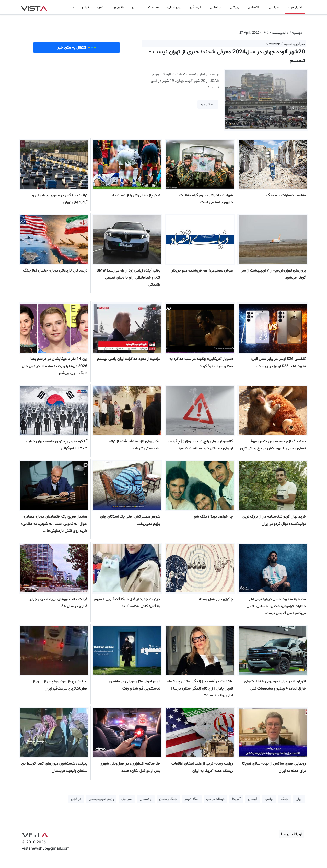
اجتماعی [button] (216, 7)
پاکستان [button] (146, 799)
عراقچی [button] (76, 799)
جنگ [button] (284, 799)
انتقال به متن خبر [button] (77, 48)
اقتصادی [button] (254, 7)
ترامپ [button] (269, 799)
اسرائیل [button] (127, 799)
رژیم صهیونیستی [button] (101, 799)
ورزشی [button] (235, 7)
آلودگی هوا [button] (208, 104)
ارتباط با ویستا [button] (291, 834)
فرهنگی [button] (196, 7)
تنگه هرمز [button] (192, 799)
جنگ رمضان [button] (168, 799)
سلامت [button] (153, 7)
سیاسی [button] (274, 7)
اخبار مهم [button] (295, 7)
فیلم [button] (85, 7)
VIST (34, 7)
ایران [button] (299, 799)
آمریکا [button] (236, 799)
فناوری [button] (119, 7)
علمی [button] (136, 7)
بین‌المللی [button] (174, 7)
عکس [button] (101, 7)
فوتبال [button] (253, 799)
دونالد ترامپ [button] (215, 799)
